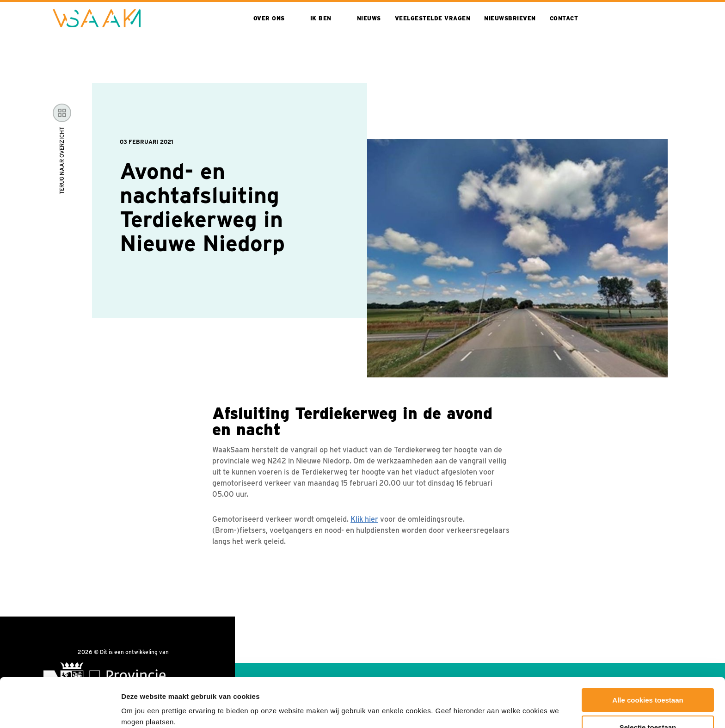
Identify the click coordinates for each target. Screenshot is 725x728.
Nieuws (369, 18)
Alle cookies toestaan (648, 651)
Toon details (498, 703)
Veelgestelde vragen (433, 18)
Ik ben (321, 18)
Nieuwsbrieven (510, 18)
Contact (564, 18)
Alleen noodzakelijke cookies (648, 705)
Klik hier (364, 519)
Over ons (269, 18)
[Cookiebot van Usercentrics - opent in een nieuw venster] (60, 710)
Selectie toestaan (648, 678)
